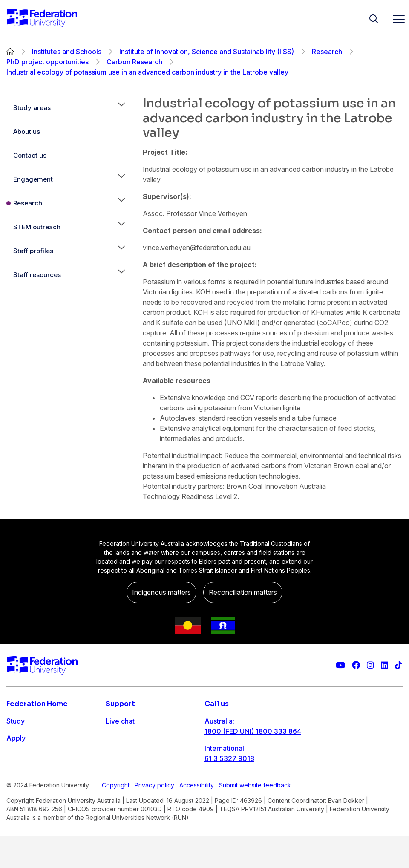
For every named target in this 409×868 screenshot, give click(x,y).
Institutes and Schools (67, 52)
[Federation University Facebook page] (356, 665)
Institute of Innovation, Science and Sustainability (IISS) (207, 52)
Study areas (32, 108)
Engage (19, 772)
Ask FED (119, 755)
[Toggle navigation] (395, 19)
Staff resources (37, 275)
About (16, 789)
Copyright (116, 818)
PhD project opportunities (48, 62)
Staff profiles (33, 251)
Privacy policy (154, 818)
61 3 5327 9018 (229, 758)
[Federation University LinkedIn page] (385, 665)
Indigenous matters (161, 592)
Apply (16, 738)
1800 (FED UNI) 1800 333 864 (253, 731)
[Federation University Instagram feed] (370, 665)
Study (16, 721)
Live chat (120, 721)
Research (327, 52)
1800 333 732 (227, 786)
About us (27, 131)
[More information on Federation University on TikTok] (399, 665)
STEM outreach (37, 227)
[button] (121, 108)
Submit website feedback (255, 818)
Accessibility (197, 818)
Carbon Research (134, 62)
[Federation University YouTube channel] (340, 665)
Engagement (33, 179)
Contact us (30, 155)
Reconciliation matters (243, 592)
